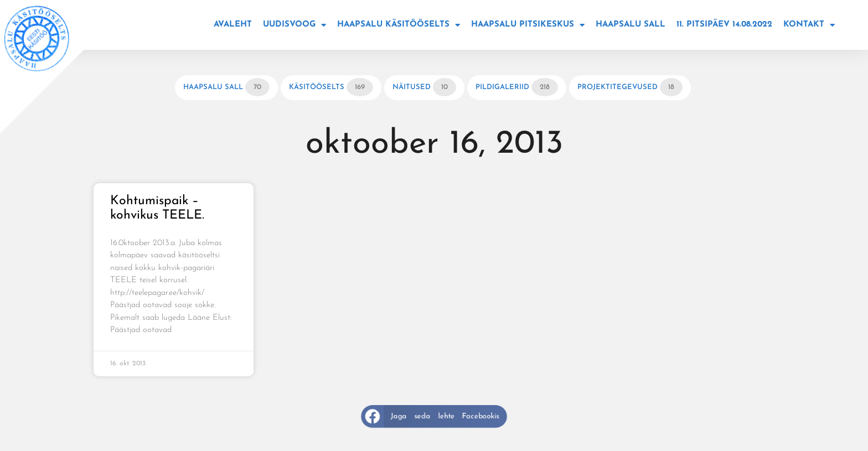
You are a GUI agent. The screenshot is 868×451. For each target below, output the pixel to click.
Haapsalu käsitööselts (399, 25)
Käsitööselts (331, 87)
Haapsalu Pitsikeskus (528, 25)
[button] (434, 416)
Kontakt (809, 25)
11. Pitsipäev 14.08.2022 (724, 25)
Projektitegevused (630, 87)
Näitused (424, 87)
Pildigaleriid (517, 87)
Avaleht (233, 25)
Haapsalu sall (631, 25)
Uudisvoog (294, 25)
